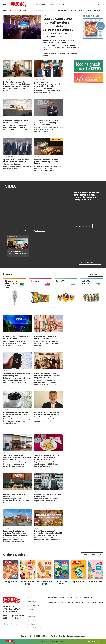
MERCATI (61, 603)
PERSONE (50, 4)
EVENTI (45, 16)
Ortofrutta (8, 410)
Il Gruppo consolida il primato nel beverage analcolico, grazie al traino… (16, 89)
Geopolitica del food (27, 11)
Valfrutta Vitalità (86, 282)
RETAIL (32, 4)
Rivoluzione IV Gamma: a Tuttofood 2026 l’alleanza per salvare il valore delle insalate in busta (61, 48)
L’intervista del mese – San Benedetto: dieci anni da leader (17, 83)
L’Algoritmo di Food (63, 11)
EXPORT (70, 598)
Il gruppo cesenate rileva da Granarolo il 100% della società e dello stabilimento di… (47, 91)
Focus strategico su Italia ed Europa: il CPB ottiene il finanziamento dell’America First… (17, 421)
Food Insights (32, 602)
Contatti (31, 609)
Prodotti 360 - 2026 (28, 583)
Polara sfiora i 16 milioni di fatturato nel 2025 (45, 338)
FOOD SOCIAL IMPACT (78, 11)
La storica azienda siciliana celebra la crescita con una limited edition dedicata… (48, 343)
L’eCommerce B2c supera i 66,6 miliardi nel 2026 (16, 338)
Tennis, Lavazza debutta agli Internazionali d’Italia (60, 54)
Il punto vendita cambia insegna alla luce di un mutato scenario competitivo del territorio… (17, 464)
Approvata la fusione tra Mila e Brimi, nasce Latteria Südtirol (16, 161)
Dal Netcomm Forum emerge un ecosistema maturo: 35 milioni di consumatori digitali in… (16, 343)
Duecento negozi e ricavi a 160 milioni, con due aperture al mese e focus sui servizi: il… (17, 501)
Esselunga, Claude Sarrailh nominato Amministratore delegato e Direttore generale (16, 533)
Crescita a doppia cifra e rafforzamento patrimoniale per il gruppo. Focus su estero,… (47, 419)
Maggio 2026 (11, 582)
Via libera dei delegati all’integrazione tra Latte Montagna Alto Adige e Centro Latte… (17, 166)
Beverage (38, 334)
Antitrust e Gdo (40, 11)
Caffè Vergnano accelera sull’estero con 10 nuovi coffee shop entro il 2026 (47, 376)
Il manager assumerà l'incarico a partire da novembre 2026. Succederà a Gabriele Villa (16, 540)
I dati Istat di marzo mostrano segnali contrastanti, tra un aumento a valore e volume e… (46, 501)
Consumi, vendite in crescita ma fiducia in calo (48, 495)
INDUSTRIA (41, 4)
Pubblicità (31, 617)
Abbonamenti (33, 620)
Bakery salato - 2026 (45, 583)
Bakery (6, 118)
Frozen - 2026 (95, 582)
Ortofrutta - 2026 (61, 583)
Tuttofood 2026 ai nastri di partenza (57, 37)
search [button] (64, 4)
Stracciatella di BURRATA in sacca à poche (11, 284)
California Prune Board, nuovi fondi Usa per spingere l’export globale (16, 415)
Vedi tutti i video (90, 262)
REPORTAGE (79, 603)
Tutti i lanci (96, 274)
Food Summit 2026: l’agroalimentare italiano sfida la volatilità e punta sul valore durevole (58, 26)
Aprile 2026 (78, 582)
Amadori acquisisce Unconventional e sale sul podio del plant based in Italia (48, 84)
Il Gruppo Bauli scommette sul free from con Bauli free (16, 122)
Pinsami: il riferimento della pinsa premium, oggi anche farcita (46, 162)
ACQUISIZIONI (39, 79)
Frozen (37, 157)
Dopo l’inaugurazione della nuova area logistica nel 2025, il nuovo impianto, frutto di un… (47, 464)
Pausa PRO (61, 281)
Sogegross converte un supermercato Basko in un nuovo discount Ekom (17, 457)
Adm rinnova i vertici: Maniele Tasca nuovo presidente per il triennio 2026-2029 (47, 123)
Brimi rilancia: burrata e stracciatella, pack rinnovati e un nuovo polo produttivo (18, 253)
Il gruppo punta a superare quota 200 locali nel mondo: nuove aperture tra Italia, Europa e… (47, 382)
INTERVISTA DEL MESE (93, 11)
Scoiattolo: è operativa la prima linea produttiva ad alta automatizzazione (48, 457)
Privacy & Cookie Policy (36, 628)
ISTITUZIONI (88, 598)
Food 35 (16, 11)
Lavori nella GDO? (34, 605)
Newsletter (31, 624)
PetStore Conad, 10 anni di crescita (14, 495)
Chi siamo (31, 613)
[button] (5, 4)
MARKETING (52, 603)
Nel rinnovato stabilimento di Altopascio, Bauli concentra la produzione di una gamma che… (15, 127)
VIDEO (101, 603)
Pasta (37, 453)
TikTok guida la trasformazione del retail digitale (17, 375)
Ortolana (35, 281)
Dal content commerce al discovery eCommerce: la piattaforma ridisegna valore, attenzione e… (17, 380)
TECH (58, 4)
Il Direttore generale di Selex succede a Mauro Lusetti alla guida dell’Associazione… (49, 129)
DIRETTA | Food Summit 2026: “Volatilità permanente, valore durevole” (58, 41)
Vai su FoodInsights (92, 555)
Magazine (91, 16)
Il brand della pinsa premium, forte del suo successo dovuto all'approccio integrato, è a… (48, 168)
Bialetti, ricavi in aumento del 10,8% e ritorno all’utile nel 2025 (47, 413)
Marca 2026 (51, 11)
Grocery (38, 371)
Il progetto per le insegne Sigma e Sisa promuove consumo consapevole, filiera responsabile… (48, 538)
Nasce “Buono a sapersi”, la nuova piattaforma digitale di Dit (48, 532)
